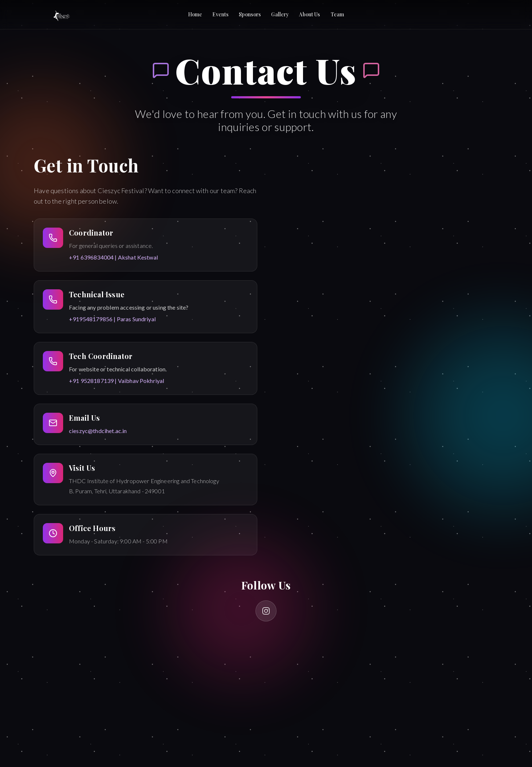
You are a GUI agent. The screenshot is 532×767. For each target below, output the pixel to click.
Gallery (280, 14)
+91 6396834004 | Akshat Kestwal (113, 257)
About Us (310, 14)
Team (337, 14)
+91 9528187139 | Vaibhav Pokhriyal (116, 381)
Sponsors (250, 14)
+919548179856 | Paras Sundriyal (112, 319)
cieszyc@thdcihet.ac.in (98, 431)
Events (220, 14)
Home (195, 14)
